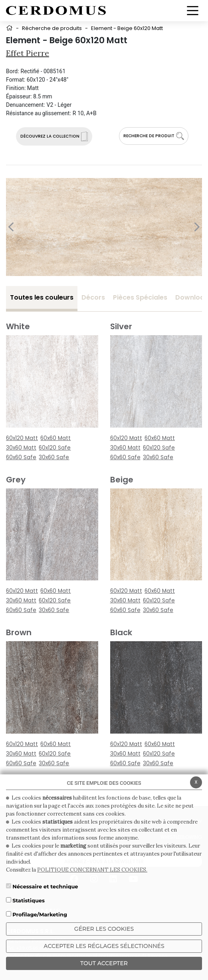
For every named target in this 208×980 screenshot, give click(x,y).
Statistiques (29, 900)
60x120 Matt (22, 438)
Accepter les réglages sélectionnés (104, 946)
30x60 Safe (54, 457)
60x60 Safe (21, 457)
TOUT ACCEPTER (104, 963)
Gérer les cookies (104, 929)
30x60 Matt (21, 448)
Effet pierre (28, 53)
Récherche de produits (52, 28)
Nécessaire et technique (45, 886)
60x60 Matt (55, 438)
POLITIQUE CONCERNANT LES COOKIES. (92, 870)
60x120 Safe (55, 448)
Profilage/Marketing (40, 914)
